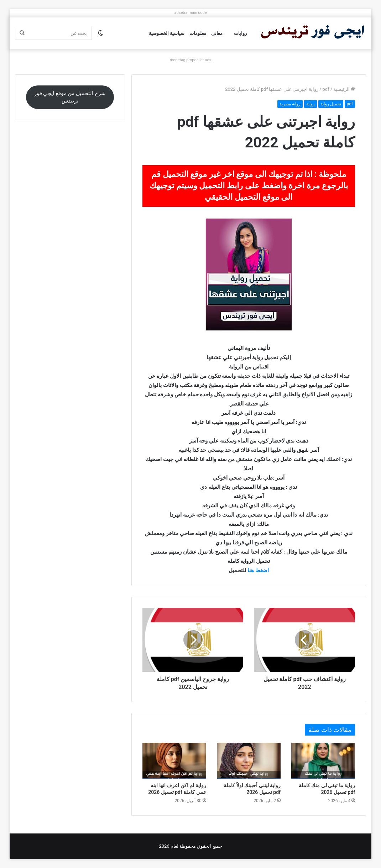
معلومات (198, 33)
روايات (240, 33)
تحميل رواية (331, 104)
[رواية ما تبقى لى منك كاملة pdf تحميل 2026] (323, 761)
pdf (326, 89)
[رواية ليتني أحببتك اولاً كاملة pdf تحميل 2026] (249, 761)
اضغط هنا (258, 570)
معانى (217, 33)
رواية (310, 104)
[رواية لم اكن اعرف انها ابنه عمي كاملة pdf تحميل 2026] (174, 761)
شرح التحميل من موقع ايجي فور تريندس (70, 97)
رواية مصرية (290, 104)
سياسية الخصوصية (167, 33)
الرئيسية (344, 89)
